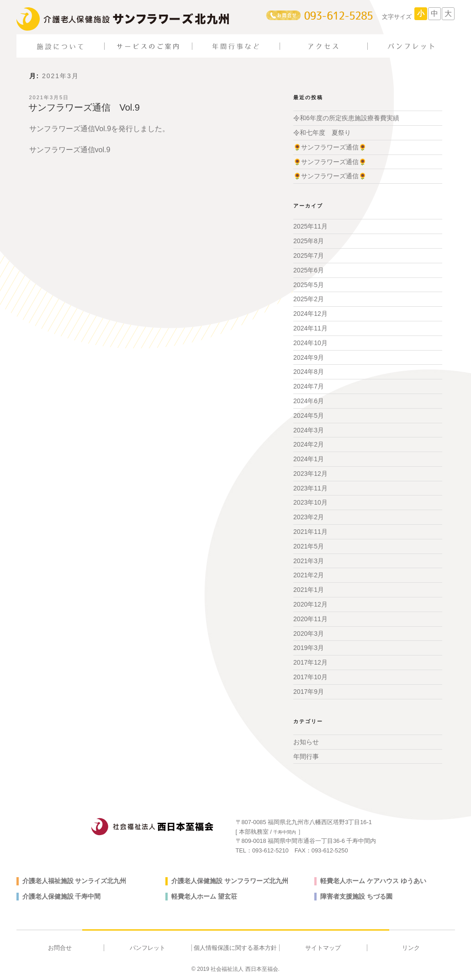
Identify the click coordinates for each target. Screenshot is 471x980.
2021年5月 (309, 546)
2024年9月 (309, 357)
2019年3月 (309, 648)
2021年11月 (310, 532)
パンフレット (148, 948)
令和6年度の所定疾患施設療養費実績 (346, 118)
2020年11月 (310, 619)
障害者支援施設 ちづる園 (356, 896)
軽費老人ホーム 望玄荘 (204, 896)
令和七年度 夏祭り (322, 133)
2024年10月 (310, 343)
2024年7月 (309, 386)
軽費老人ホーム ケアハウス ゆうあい (373, 881)
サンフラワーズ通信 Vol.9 (84, 107)
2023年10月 (310, 502)
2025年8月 (309, 241)
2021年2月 (309, 575)
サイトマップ (323, 948)
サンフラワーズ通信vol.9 (70, 150)
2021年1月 (309, 590)
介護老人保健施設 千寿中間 (62, 896)
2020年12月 (310, 604)
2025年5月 (309, 285)
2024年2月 (309, 444)
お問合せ (60, 948)
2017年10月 (310, 677)
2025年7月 (309, 256)
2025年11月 (310, 226)
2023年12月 (310, 474)
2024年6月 (309, 401)
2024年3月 (309, 430)
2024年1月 (309, 459)
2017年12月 (310, 662)
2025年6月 (309, 270)
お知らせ (306, 742)
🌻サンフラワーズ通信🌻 (330, 147)
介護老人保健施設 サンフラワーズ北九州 (230, 881)
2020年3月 (309, 634)
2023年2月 (309, 517)
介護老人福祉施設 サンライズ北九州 (74, 881)
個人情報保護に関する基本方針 (235, 948)
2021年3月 (309, 561)
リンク (411, 948)
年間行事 (306, 756)
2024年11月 (310, 328)
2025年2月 (309, 299)
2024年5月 (309, 415)
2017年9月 (309, 692)
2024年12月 (310, 314)
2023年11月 (310, 488)
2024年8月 (309, 372)
